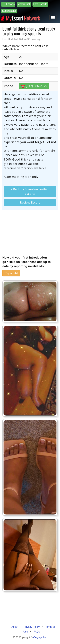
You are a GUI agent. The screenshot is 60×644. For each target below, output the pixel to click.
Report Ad (11, 273)
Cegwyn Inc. (40, 637)
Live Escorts (40, 4)
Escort (23, 18)
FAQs (37, 632)
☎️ (34, 86)
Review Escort (30, 202)
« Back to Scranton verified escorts (30, 191)
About (15, 627)
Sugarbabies (9, 11)
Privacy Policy (32, 627)
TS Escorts (8, 4)
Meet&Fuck (24, 4)
